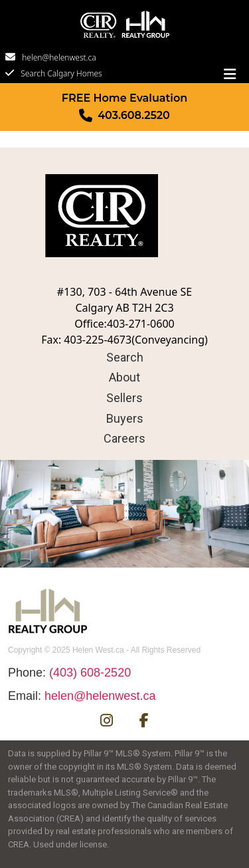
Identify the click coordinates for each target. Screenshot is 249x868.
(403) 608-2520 (90, 673)
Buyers (125, 418)
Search (125, 357)
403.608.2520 (134, 115)
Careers (124, 438)
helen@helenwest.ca (59, 57)
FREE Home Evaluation (124, 98)
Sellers (124, 398)
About (124, 377)
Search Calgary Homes (61, 73)
